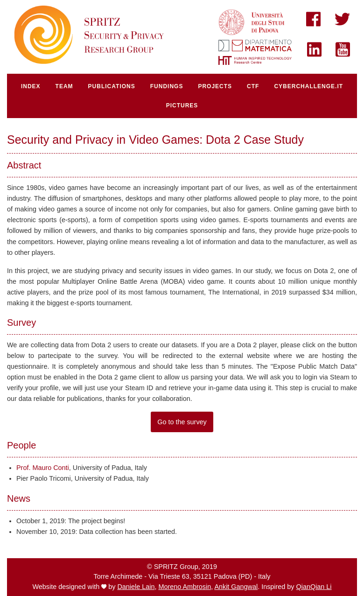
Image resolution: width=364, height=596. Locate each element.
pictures (182, 105)
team (64, 86)
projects (215, 86)
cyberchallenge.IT (308, 86)
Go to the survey (182, 422)
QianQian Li (314, 587)
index (31, 86)
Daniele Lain (136, 587)
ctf (253, 86)
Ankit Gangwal (236, 587)
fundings (167, 86)
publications (112, 86)
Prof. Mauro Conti (43, 468)
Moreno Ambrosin (185, 587)
